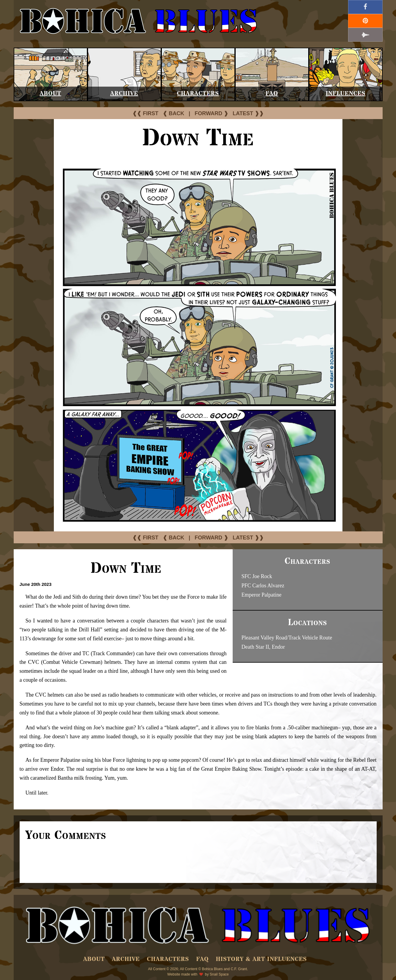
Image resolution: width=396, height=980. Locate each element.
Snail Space (219, 974)
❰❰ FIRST (145, 113)
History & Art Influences (261, 959)
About (50, 94)
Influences (346, 94)
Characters (198, 94)
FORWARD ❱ (211, 113)
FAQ (272, 94)
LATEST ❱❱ (248, 113)
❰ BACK (173, 113)
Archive (124, 94)
